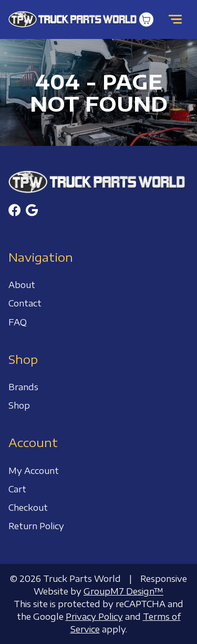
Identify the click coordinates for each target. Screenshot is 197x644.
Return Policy (36, 526)
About (22, 285)
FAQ (18, 322)
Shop (19, 405)
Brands (23, 387)
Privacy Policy (94, 617)
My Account (34, 471)
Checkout (28, 508)
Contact (25, 303)
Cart (17, 489)
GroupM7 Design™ (123, 591)
